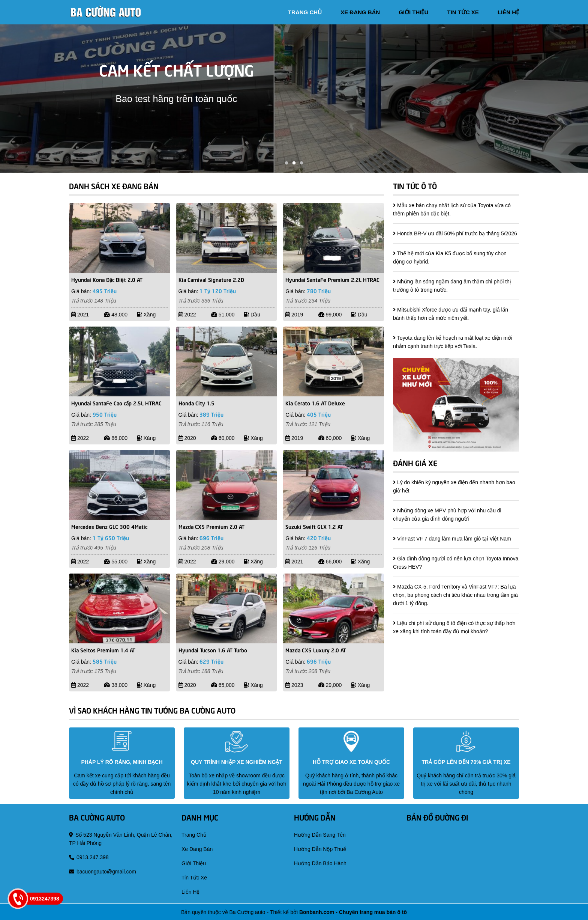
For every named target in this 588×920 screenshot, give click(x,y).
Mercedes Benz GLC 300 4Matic (109, 526)
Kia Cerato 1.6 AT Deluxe (315, 403)
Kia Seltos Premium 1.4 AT (103, 650)
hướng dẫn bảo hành (320, 863)
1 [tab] (286, 163)
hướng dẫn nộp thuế (320, 849)
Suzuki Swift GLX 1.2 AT (314, 526)
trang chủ (305, 12)
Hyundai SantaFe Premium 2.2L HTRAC (332, 279)
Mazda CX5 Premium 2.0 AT (211, 526)
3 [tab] (301, 163)
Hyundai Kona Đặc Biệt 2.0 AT (107, 279)
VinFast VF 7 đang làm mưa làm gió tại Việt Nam (454, 539)
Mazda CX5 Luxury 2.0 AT (316, 650)
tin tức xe (463, 12)
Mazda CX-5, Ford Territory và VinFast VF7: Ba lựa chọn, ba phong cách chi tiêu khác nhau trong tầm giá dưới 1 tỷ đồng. (455, 595)
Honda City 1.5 (196, 403)
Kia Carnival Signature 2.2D (211, 279)
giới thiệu (413, 12)
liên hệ (508, 12)
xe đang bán (360, 12)
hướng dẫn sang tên (320, 835)
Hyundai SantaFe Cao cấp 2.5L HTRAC (116, 403)
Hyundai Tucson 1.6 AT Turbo (213, 650)
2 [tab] (294, 163)
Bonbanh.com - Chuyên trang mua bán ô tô (353, 912)
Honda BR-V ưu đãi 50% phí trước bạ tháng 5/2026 (457, 233)
